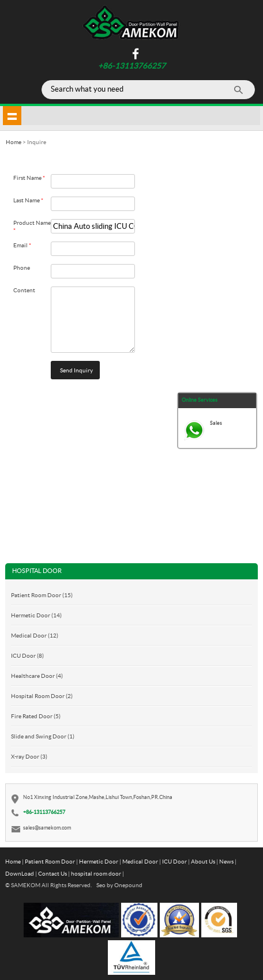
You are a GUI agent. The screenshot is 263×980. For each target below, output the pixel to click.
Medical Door (140, 861)
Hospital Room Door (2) (42, 696)
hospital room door (96, 873)
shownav (12, 115)
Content (24, 290)
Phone (22, 267)
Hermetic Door (99, 861)
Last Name (28, 200)
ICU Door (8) (27, 655)
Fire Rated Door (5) (36, 716)
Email (22, 245)
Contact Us (52, 873)
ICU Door (174, 861)
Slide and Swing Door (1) (43, 736)
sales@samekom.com (47, 828)
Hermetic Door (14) (36, 615)
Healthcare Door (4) (37, 676)
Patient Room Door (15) (42, 595)
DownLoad (20, 873)
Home (13, 861)
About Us (203, 861)
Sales (216, 423)
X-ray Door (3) (29, 756)
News (226, 861)
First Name (29, 178)
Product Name (32, 227)
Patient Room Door (50, 861)
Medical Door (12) (35, 635)
